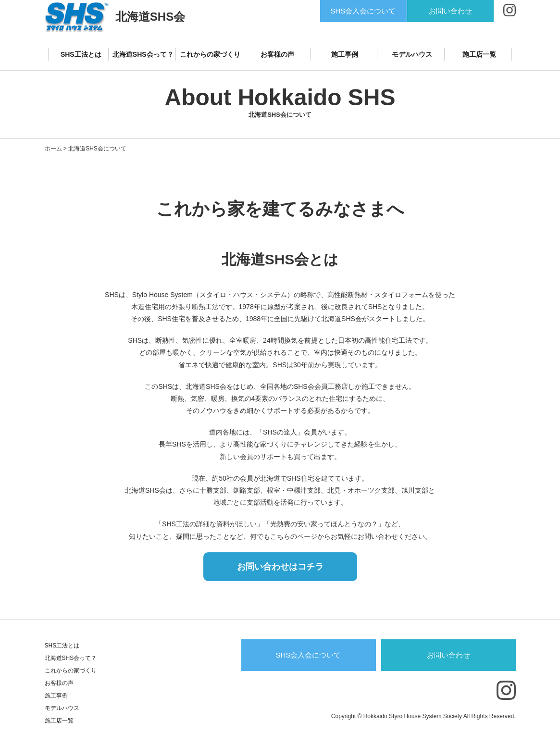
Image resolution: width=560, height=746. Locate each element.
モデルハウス (412, 54)
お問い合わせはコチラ (280, 567)
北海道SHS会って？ (143, 54)
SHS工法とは (81, 54)
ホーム (53, 149)
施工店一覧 (479, 54)
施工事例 (345, 54)
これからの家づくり (210, 54)
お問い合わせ (450, 11)
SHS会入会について (363, 11)
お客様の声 (277, 54)
